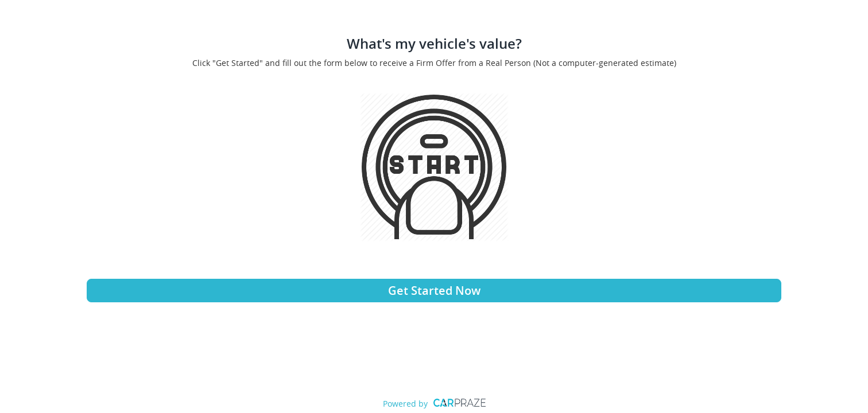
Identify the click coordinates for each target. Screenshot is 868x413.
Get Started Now (434, 291)
